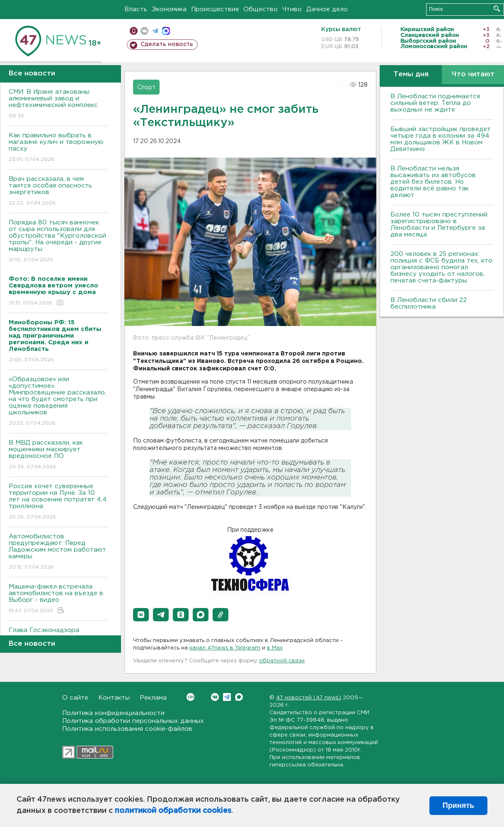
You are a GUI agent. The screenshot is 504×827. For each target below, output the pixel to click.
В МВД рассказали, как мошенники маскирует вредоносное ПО (58, 455)
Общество (260, 9)
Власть (136, 9)
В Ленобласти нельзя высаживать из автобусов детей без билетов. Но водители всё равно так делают (433, 182)
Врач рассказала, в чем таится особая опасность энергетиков (58, 191)
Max (239, 697)
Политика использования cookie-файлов (127, 729)
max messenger (166, 31)
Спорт (146, 88)
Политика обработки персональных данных (133, 721)
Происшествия (215, 9)
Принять (458, 805)
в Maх (275, 648)
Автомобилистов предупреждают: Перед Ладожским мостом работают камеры (58, 552)
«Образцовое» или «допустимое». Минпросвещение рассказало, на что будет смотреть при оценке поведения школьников (58, 402)
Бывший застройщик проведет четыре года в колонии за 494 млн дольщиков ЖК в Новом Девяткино (441, 139)
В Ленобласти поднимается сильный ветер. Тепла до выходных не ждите (435, 103)
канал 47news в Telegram (225, 648)
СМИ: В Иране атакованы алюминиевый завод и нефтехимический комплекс (58, 104)
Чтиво (292, 9)
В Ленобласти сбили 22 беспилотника (429, 303)
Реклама (153, 698)
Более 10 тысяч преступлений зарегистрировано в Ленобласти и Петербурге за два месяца (439, 225)
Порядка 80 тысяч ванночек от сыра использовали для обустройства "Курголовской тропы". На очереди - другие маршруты (58, 242)
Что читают (473, 74)
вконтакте (144, 31)
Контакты (114, 698)
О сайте (75, 698)
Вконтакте (190, 697)
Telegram (227, 697)
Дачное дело (327, 9)
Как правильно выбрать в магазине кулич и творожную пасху (58, 148)
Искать (497, 9)
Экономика (169, 9)
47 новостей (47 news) (309, 698)
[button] (141, 615)
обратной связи (282, 661)
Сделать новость (167, 44)
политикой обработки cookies (173, 811)
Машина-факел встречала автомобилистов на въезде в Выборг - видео (58, 599)
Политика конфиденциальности (113, 713)
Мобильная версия (134, 31)
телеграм (155, 31)
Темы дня (411, 74)
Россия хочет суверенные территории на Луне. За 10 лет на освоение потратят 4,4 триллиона (58, 502)
